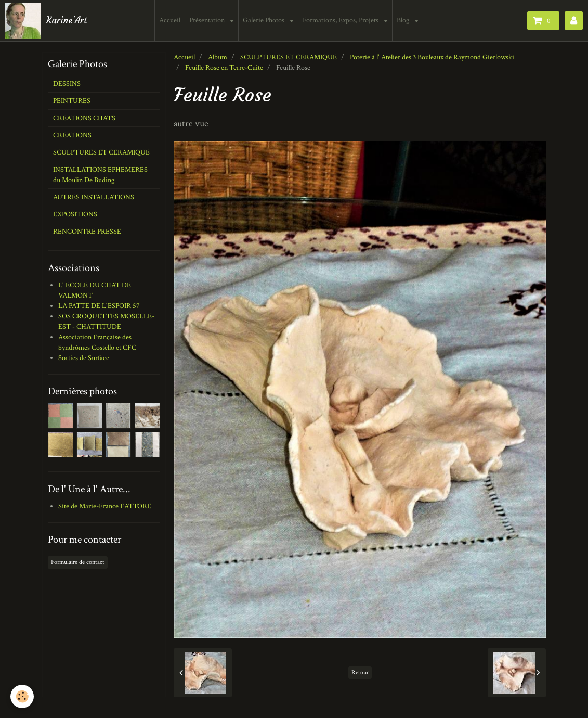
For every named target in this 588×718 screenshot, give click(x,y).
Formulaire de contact (78, 562)
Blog (404, 20)
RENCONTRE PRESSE (87, 232)
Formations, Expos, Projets (341, 20)
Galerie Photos (264, 20)
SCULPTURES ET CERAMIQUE (289, 57)
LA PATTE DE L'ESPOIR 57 (99, 306)
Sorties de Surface (84, 358)
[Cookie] (22, 696)
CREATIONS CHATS (84, 118)
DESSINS (67, 84)
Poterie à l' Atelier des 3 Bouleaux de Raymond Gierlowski (432, 57)
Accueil (170, 20)
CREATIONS (72, 135)
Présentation (208, 20)
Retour (360, 672)
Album (218, 57)
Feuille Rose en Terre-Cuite (224, 68)
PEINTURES (72, 101)
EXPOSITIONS (75, 214)
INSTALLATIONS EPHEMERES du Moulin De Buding (100, 175)
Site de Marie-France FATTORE (105, 506)
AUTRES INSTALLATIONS (94, 197)
